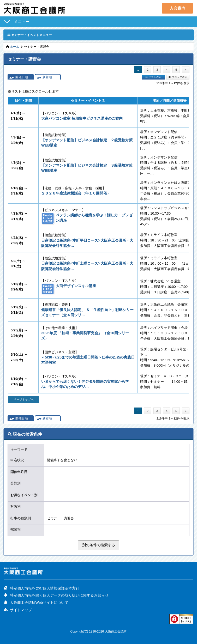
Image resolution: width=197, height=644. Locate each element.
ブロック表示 (178, 77)
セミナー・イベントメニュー (30, 35)
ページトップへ (24, 399)
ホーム (15, 47)
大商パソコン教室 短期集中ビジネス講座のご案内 (82, 118)
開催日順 (22, 77)
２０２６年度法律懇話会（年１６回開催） (76, 193)
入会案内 (177, 8)
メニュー (22, 22)
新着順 (47, 77)
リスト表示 (153, 77)
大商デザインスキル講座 (76, 286)
